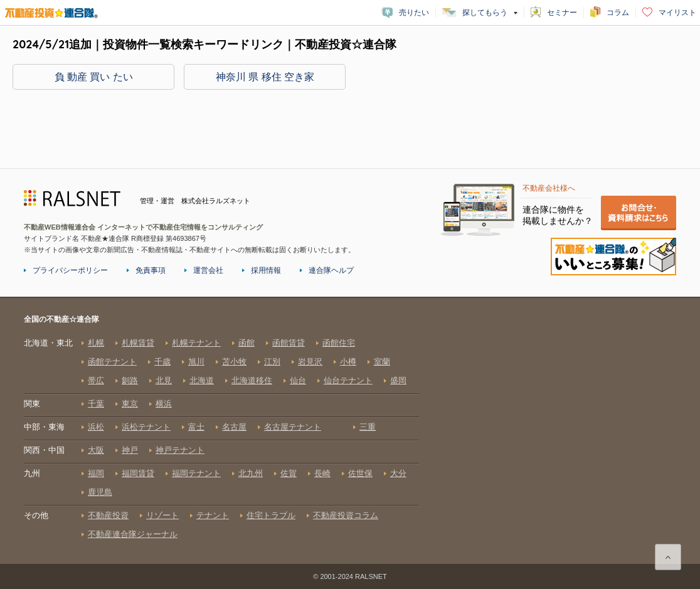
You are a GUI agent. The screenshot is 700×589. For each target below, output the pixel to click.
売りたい (414, 13)
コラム (618, 13)
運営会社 (208, 270)
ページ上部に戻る (668, 557)
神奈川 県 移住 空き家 (265, 77)
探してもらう (485, 13)
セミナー (562, 13)
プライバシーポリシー (70, 270)
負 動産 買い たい (94, 77)
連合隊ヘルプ (331, 270)
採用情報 (266, 270)
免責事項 (151, 270)
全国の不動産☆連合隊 (221, 438)
